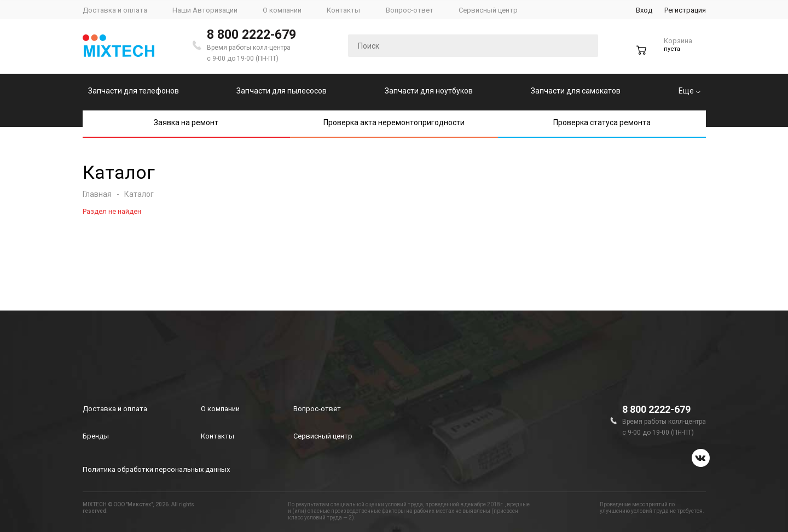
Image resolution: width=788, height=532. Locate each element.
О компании (220, 409)
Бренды (96, 436)
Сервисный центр (323, 436)
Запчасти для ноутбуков (429, 91)
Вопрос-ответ (317, 409)
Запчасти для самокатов (576, 91)
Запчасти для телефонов (134, 91)
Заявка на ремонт (186, 122)
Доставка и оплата (115, 409)
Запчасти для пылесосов (282, 91)
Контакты (218, 436)
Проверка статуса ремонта (602, 122)
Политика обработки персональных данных (156, 469)
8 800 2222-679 (251, 35)
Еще (690, 91)
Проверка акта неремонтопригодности (394, 122)
